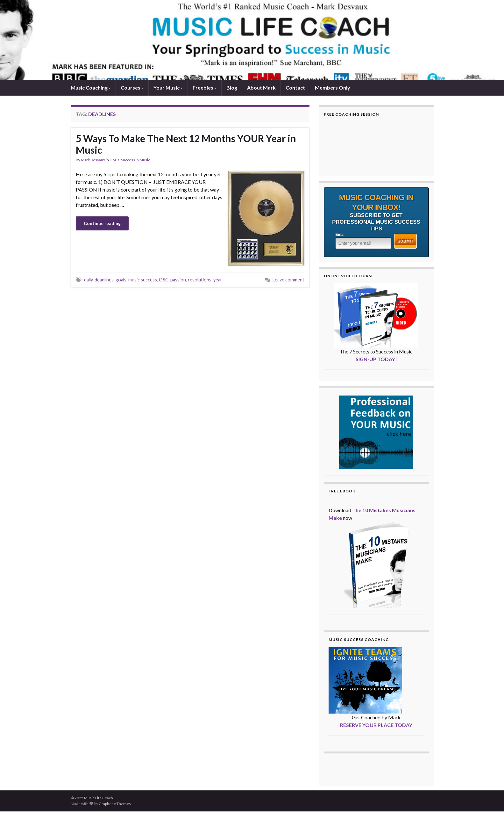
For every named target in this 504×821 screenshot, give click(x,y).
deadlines (104, 280)
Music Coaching (91, 87)
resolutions (200, 280)
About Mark (261, 87)
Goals (114, 160)
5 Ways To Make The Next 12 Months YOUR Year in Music (186, 144)
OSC (164, 280)
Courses (132, 87)
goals (121, 280)
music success (143, 280)
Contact (295, 87)
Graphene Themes (115, 804)
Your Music (168, 87)
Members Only (333, 87)
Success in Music (135, 160)
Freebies (205, 87)
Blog (232, 87)
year (218, 280)
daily (88, 280)
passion (178, 280)
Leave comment (288, 280)
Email (341, 235)
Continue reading (102, 223)
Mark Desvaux (93, 160)
